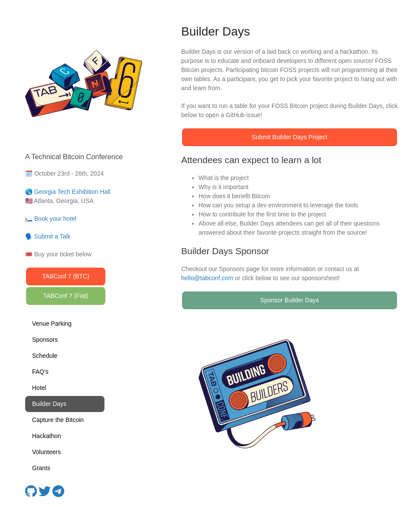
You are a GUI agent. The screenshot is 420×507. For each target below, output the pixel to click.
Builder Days (49, 404)
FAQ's (40, 372)
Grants (41, 468)
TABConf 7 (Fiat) (66, 296)
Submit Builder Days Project (290, 137)
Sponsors (45, 340)
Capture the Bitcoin (58, 420)
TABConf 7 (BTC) (66, 276)
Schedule (45, 356)
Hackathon (47, 436)
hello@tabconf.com (207, 278)
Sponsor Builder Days (289, 300)
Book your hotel (55, 219)
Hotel (39, 388)
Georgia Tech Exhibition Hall (72, 192)
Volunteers (46, 452)
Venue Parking (52, 324)
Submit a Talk (52, 236)
